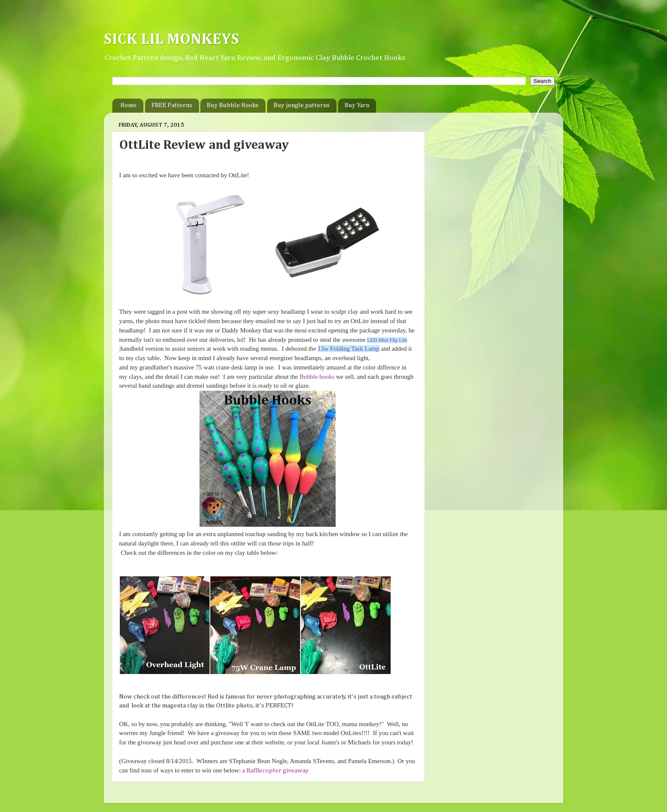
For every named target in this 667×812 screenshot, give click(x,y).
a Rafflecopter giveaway (275, 771)
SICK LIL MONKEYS (171, 40)
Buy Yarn (357, 105)
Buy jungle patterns (302, 105)
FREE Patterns (172, 105)
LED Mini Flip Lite (387, 340)
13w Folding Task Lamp (349, 349)
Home (128, 105)
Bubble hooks (317, 377)
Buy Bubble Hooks (233, 105)
